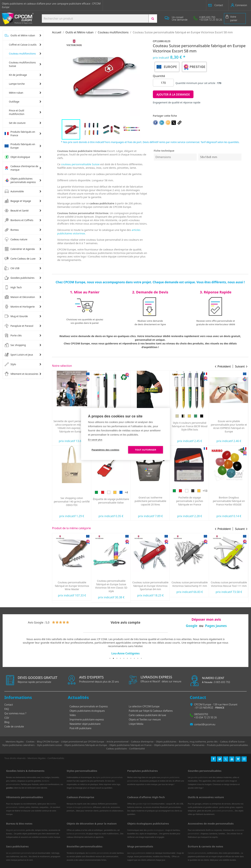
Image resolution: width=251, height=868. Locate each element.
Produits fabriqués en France (20, 134)
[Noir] (232, 491)
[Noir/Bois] (222, 416)
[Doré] (72, 491)
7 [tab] (131, 658)
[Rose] (78, 491)
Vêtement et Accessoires (21, 374)
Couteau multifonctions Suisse (22, 64)
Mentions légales (37, 758)
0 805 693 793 (216, 682)
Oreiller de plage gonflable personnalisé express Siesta (72, 426)
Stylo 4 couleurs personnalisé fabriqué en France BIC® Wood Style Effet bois (229, 426)
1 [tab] (110, 658)
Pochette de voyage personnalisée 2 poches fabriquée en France (229, 501)
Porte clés (13, 335)
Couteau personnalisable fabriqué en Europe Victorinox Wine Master (111, 586)
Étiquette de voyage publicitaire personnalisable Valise (150, 501)
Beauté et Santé (17, 211)
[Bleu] (59, 491)
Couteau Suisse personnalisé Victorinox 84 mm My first (72, 584)
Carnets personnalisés (197, 853)
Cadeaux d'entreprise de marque (21, 168)
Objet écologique (17, 157)
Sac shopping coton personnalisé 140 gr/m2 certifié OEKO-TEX (111, 502)
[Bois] (216, 416)
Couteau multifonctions (22, 54)
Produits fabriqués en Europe (20, 146)
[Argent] (84, 491)
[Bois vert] (235, 416)
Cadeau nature (16, 239)
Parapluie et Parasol (19, 326)
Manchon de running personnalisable (189, 425)
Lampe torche (17, 84)
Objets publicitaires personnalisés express (20, 180)
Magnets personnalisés (16, 830)
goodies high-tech (144, 804)
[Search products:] (95, 19)
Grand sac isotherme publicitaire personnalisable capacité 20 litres (190, 501)
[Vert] (63, 418)
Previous (10, 647)
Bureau (12, 230)
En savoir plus (95, 440)
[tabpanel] (125, 647)
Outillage (14, 102)
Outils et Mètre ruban (20, 35)
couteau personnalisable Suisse (80, 164)
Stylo (10, 364)
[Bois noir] (241, 416)
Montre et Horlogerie (20, 307)
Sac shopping (15, 345)
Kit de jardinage (18, 75)
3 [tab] (117, 658)
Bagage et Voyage (18, 201)
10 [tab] (141, 658)
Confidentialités (56, 758)
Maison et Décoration (20, 297)
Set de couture (17, 123)
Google (192, 626)
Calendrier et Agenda (20, 249)
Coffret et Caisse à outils (23, 45)
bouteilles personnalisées (99, 853)
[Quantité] (163, 83)
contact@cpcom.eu (205, 724)
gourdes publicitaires (200, 777)
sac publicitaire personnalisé (20, 853)
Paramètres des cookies (106, 450)
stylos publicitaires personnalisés (109, 777)
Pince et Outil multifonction (17, 112)
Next (241, 647)
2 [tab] (113, 658)
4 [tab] (120, 658)
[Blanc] (148, 492)
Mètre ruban (16, 93)
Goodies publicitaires (20, 278)
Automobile (14, 191)
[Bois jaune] (229, 416)
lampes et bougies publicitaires (79, 807)
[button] (217, 5)
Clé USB (12, 268)
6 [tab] (127, 658)
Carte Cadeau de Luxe (20, 259)
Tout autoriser (146, 450)
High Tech (13, 287)
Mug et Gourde (16, 316)
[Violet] (66, 491)
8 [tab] (134, 658)
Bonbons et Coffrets (19, 220)
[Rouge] (69, 418)
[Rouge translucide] (82, 576)
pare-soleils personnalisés (222, 811)
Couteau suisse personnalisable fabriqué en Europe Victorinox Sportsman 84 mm (190, 586)
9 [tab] (138, 658)
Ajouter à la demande (173, 94)
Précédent (224, 366)
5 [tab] (124, 658)
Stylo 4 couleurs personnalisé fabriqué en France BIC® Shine (72, 499)
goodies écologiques (156, 830)
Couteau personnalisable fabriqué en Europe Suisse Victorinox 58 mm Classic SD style (151, 586)
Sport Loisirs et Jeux (19, 355)
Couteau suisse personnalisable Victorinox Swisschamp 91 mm (229, 584)
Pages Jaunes (216, 626)
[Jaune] (75, 418)
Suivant (240, 366)
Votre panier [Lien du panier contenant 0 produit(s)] (234, 18)
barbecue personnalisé (76, 834)
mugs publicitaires (138, 853)
